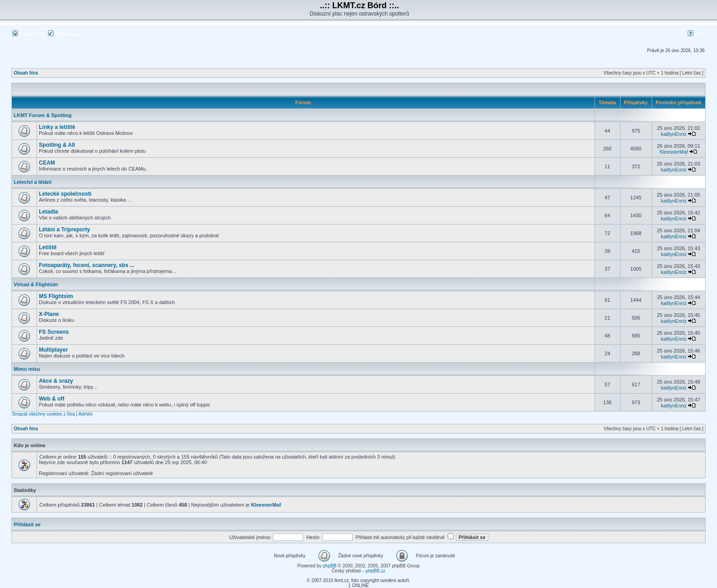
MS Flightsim (56, 296)
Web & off (52, 399)
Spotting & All (57, 145)
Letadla (48, 212)
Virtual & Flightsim (36, 284)
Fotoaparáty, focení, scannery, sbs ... (87, 265)
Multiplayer (53, 350)
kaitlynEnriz (674, 134)
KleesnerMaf (674, 152)
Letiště (48, 247)
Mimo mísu (27, 369)
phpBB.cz (376, 571)
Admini (85, 414)
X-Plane (49, 314)
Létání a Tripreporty (64, 230)
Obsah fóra (26, 73)
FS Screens (54, 332)
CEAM (47, 163)
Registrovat (64, 34)
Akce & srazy (56, 381)
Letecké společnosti (65, 194)
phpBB (330, 566)
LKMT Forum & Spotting (43, 115)
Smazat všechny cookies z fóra (43, 414)
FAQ (696, 34)
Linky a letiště (57, 127)
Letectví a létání (33, 182)
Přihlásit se (28, 34)
